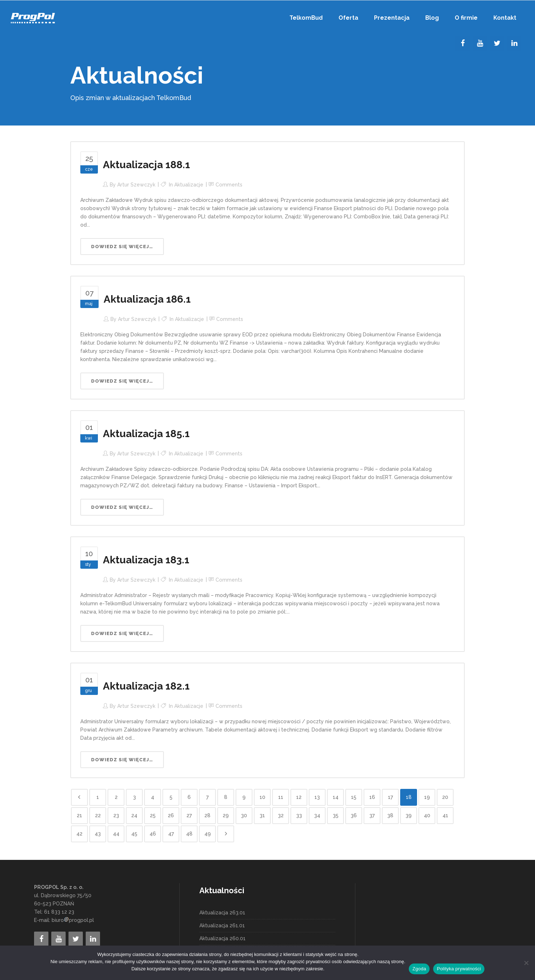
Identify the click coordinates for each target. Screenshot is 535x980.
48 (189, 834)
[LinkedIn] (514, 43)
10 (262, 797)
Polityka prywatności (459, 969)
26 (171, 815)
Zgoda (419, 969)
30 (244, 815)
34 (317, 815)
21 (79, 815)
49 (208, 834)
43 (98, 834)
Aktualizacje (189, 185)
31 (262, 815)
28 (207, 815)
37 (372, 815)
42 (79, 834)
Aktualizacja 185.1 (146, 434)
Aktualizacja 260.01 (222, 938)
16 (372, 797)
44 (116, 834)
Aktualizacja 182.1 (146, 686)
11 (281, 797)
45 (134, 834)
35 (336, 815)
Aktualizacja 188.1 (146, 165)
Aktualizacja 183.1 (146, 560)
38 (390, 815)
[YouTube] (480, 43)
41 (445, 815)
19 (427, 797)
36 (354, 815)
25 (153, 815)
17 (390, 797)
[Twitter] (497, 43)
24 (134, 815)
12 (299, 797)
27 (189, 815)
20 (445, 797)
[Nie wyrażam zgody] (526, 963)
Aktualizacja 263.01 (222, 913)
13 (317, 797)
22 (98, 815)
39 (409, 815)
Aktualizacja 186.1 (147, 299)
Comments (229, 185)
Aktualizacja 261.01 (222, 925)
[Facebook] (463, 43)
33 (299, 815)
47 (171, 834)
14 (336, 797)
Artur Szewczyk (136, 185)
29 (226, 815)
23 (116, 815)
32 (281, 815)
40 (427, 815)
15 (354, 797)
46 (153, 834)
